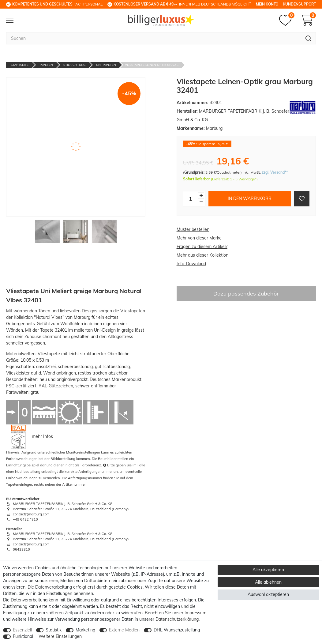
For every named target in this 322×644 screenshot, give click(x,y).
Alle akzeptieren (268, 570)
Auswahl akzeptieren (268, 594)
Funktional (23, 636)
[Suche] (308, 38)
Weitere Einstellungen (60, 636)
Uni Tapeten (106, 65)
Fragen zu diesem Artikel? (202, 247)
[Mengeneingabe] (191, 199)
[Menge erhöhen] (201, 196)
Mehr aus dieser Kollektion (202, 255)
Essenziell (22, 630)
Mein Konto (267, 4)
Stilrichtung (74, 65)
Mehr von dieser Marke (199, 238)
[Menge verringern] (201, 202)
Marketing (85, 630)
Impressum (195, 613)
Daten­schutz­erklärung (177, 619)
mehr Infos (42, 436)
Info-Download (191, 264)
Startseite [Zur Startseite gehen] (20, 65)
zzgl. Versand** (275, 172)
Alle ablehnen (268, 582)
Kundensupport (299, 4)
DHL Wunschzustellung (177, 630)
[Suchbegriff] (154, 38)
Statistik (54, 630)
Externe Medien (124, 630)
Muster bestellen (193, 229)
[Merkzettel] (287, 20)
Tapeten (46, 65)
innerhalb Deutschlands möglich (182, 4)
